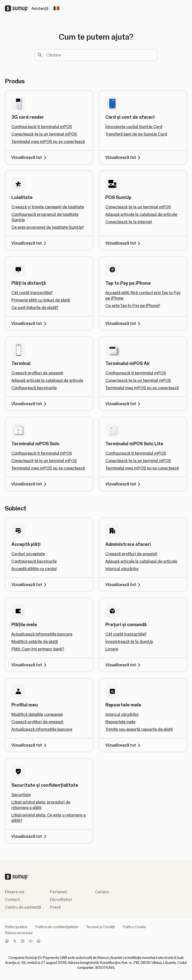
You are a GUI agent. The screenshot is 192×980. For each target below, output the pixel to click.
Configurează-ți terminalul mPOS (42, 127)
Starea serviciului (19, 933)
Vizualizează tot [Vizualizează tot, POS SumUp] (124, 243)
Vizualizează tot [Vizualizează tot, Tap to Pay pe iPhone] (124, 323)
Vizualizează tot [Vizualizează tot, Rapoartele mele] (124, 745)
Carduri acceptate (28, 554)
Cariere (102, 892)
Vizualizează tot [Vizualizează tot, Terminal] (30, 404)
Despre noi (15, 892)
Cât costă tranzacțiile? (32, 293)
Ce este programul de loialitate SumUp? (48, 227)
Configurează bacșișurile (34, 388)
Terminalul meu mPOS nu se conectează (48, 141)
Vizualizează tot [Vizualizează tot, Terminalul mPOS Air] (124, 404)
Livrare (112, 649)
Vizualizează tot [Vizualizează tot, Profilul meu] (30, 745)
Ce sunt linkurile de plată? (35, 308)
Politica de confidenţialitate (57, 927)
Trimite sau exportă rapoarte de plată (139, 729)
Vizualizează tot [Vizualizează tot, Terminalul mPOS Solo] (30, 484)
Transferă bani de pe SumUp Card (136, 134)
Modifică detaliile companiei (37, 714)
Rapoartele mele (120, 722)
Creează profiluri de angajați (37, 373)
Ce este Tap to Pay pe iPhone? (133, 306)
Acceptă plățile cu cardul (34, 569)
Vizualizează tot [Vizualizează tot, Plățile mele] (30, 665)
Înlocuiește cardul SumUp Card (134, 127)
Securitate (21, 795)
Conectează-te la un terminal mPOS (44, 134)
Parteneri (59, 892)
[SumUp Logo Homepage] (18, 8)
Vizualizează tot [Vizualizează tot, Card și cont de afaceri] (124, 157)
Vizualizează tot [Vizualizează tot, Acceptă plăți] (30, 585)
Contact (12, 899)
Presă (55, 907)
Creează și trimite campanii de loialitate (48, 207)
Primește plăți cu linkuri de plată (41, 300)
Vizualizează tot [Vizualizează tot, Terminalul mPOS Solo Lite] (124, 484)
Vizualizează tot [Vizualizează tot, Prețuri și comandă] (124, 665)
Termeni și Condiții (100, 927)
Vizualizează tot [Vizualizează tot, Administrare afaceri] (124, 585)
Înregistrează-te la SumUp (129, 642)
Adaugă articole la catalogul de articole (141, 214)
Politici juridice (16, 927)
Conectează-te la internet (129, 222)
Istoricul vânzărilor (122, 569)
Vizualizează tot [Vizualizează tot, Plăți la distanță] (30, 323)
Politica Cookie (134, 927)
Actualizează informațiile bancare (42, 634)
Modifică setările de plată (35, 642)
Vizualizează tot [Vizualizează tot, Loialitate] (30, 243)
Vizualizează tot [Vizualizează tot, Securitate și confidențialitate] (30, 836)
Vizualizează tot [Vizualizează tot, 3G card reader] (30, 157)
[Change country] (56, 8)
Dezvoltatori (61, 899)
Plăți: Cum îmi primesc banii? (38, 649)
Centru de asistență (23, 907)
